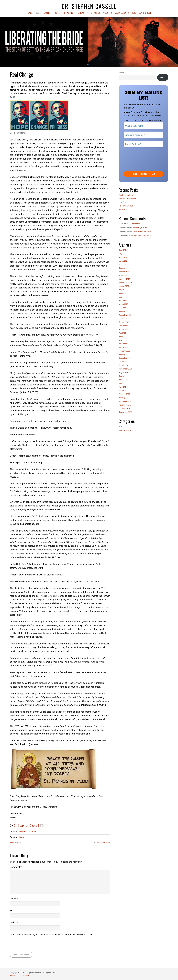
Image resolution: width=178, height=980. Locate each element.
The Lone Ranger (103, 843)
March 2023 (123, 304)
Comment (16, 867)
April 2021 (123, 387)
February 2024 (124, 265)
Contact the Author (64, 13)
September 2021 (125, 369)
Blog (134, 13)
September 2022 (125, 326)
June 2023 (123, 293)
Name (14, 898)
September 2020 (125, 412)
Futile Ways (14, 843)
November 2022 (125, 319)
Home (29, 13)
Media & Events (122, 13)
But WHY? (123, 210)
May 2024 (123, 254)
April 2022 (123, 344)
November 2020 (125, 405)
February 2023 (124, 308)
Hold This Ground (126, 206)
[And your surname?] (143, 135)
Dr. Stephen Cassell (89, 6)
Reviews (81, 13)
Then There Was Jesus (142, 232)
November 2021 (125, 362)
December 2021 (125, 358)
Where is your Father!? (142, 228)
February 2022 (124, 351)
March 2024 (123, 261)
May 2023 (123, 297)
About (38, 13)
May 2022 (123, 340)
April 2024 (123, 257)
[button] (88, 64)
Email (13, 910)
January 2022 (124, 355)
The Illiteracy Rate (126, 195)
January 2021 (124, 398)
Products (107, 13)
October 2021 (124, 365)
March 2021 (123, 391)
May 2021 (123, 383)
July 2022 (122, 333)
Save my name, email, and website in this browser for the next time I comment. (53, 934)
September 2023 (125, 283)
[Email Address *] (143, 144)
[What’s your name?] (143, 126)
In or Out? (123, 202)
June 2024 (123, 250)
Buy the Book (145, 13)
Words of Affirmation (127, 199)
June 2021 (123, 380)
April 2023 (123, 301)
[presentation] (29, 943)
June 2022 (123, 337)
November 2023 (125, 275)
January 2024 (124, 268)
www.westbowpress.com (20, 976)
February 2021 (124, 394)
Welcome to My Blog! (142, 236)
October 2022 (124, 322)
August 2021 (124, 373)
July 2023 (122, 290)
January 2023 (124, 311)
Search (122, 73)
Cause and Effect (133, 224)
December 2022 (125, 315)
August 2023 (124, 286)
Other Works (94, 13)
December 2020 (125, 401)
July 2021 (122, 376)
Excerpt (48, 13)
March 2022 (123, 347)
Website (14, 922)
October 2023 (124, 279)
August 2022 (124, 329)
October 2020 (124, 409)
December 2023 (125, 272)
